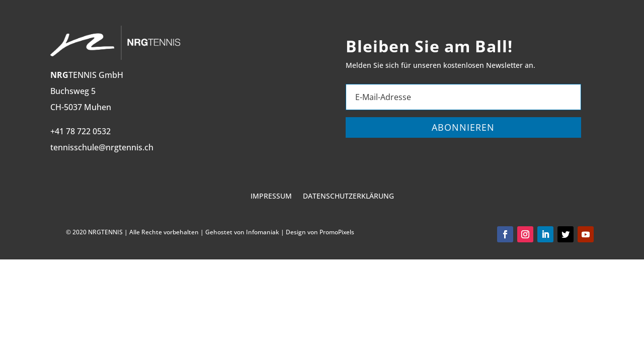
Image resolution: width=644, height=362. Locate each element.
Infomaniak (263, 232)
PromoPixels (337, 232)
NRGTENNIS (105, 232)
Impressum (271, 197)
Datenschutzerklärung (348, 197)
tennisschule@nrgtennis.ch (102, 147)
